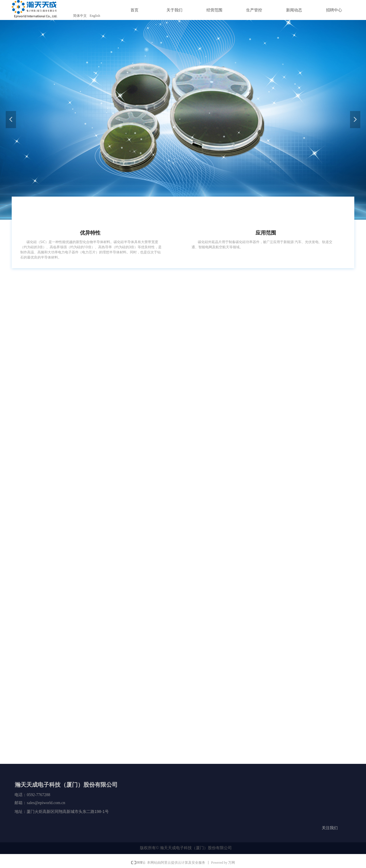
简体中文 (80, 16)
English (95, 16)
